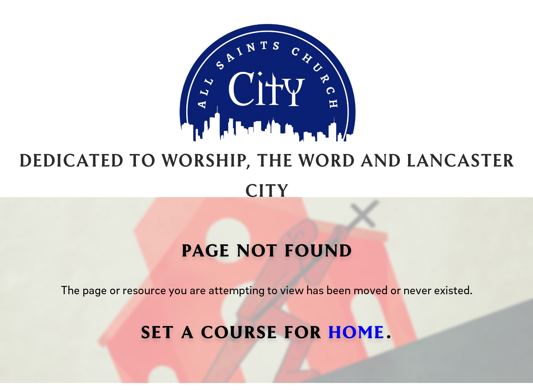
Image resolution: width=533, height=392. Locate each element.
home (356, 331)
